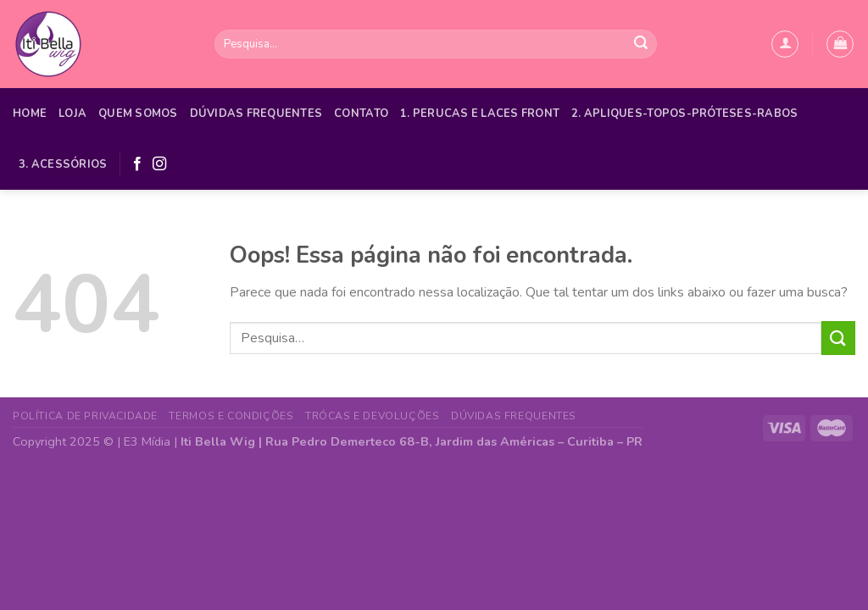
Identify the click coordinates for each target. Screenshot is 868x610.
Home (30, 114)
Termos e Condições (231, 416)
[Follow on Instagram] (159, 164)
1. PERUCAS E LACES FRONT (480, 114)
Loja (72, 114)
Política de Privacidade (85, 416)
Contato (361, 114)
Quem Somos (138, 114)
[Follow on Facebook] (137, 164)
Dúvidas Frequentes (256, 114)
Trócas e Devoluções (373, 416)
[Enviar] (641, 44)
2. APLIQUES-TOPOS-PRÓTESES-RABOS (684, 114)
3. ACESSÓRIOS (63, 164)
